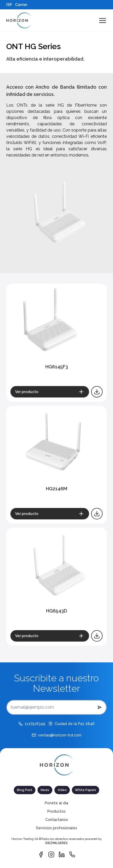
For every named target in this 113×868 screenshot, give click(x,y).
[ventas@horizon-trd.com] (57, 735)
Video (62, 790)
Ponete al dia (56, 803)
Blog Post (25, 790)
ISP (9, 5)
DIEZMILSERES (56, 843)
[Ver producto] (50, 392)
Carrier (21, 5)
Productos (56, 811)
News (45, 790)
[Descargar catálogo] (97, 392)
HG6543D (57, 611)
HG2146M (56, 489)
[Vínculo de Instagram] (51, 854)
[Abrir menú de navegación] (103, 21)
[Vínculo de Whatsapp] (72, 854)
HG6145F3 (57, 367)
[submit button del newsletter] (99, 707)
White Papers (86, 790)
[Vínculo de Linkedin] (62, 854)
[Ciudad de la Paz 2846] (71, 724)
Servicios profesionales (56, 828)
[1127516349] (32, 724)
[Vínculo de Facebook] (41, 854)
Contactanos (57, 820)
